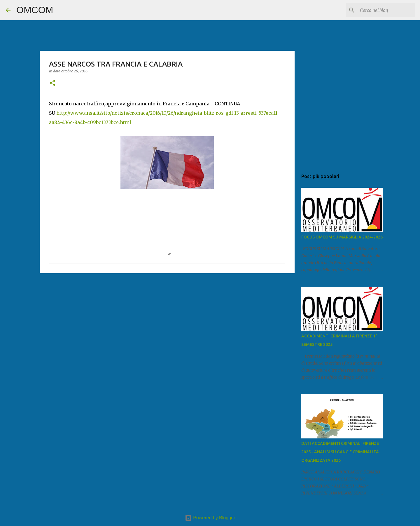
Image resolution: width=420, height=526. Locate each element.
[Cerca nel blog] (385, 10)
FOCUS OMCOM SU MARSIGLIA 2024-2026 (342, 237)
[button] (52, 83)
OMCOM (35, 10)
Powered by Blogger (210, 518)
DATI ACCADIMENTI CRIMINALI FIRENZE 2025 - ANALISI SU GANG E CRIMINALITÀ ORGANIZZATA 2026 (340, 452)
